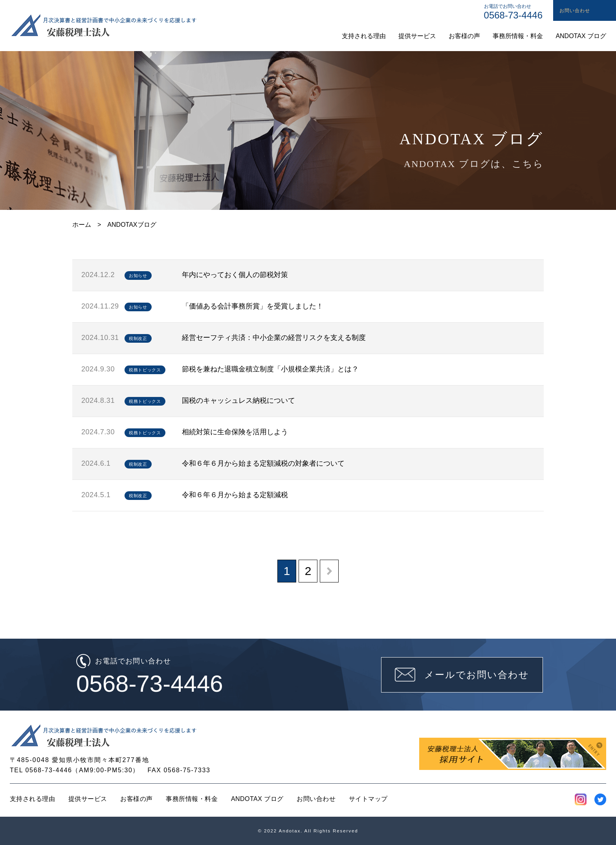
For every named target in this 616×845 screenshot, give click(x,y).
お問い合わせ (316, 799)
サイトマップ (368, 799)
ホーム (82, 225)
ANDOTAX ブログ (257, 799)
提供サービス (88, 799)
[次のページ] (329, 571)
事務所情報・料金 (192, 799)
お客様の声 (136, 799)
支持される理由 (32, 799)
